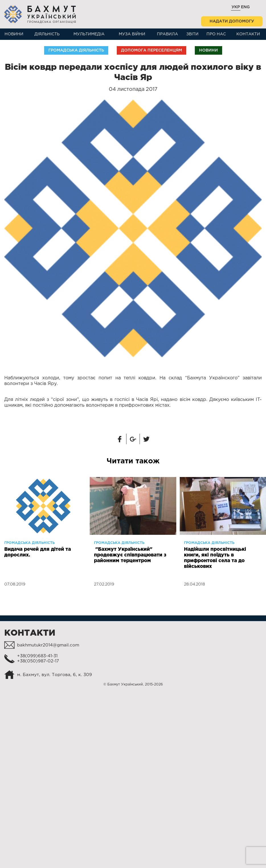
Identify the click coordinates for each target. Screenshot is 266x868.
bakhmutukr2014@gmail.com (48, 645)
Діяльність (47, 34)
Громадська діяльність (76, 50)
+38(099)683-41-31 (37, 656)
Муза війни (132, 34)
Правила (167, 34)
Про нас (216, 34)
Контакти (248, 34)
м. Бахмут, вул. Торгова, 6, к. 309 (55, 675)
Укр (236, 7)
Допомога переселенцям (152, 50)
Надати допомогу (232, 21)
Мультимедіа (89, 34)
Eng (245, 7)
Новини (14, 34)
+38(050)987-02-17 (38, 661)
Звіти (192, 34)
